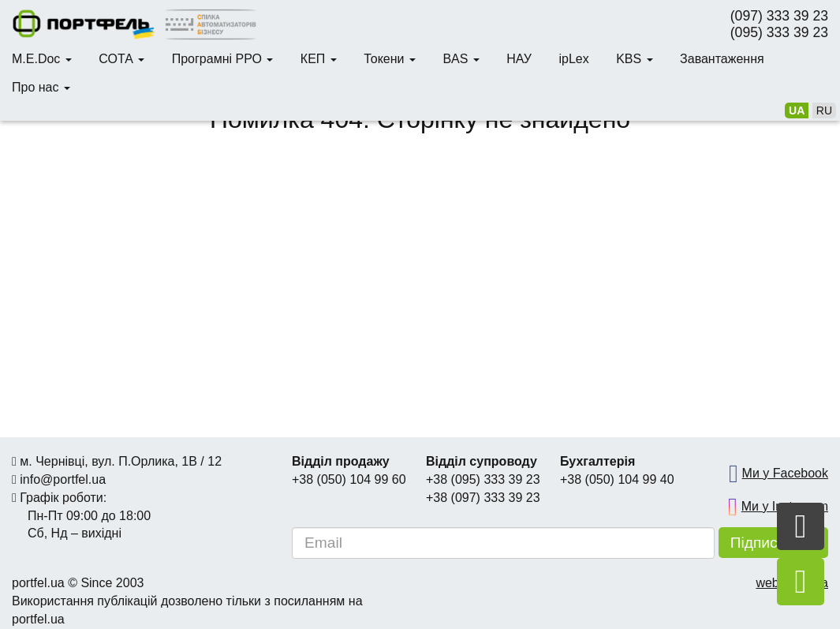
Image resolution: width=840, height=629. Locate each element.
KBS (634, 59)
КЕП (319, 59)
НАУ (519, 59)
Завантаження (722, 59)
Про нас (41, 87)
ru (824, 110)
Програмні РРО (223, 59)
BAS (461, 59)
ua (797, 110)
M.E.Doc (42, 59)
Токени (390, 59)
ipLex (573, 59)
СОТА (121, 59)
